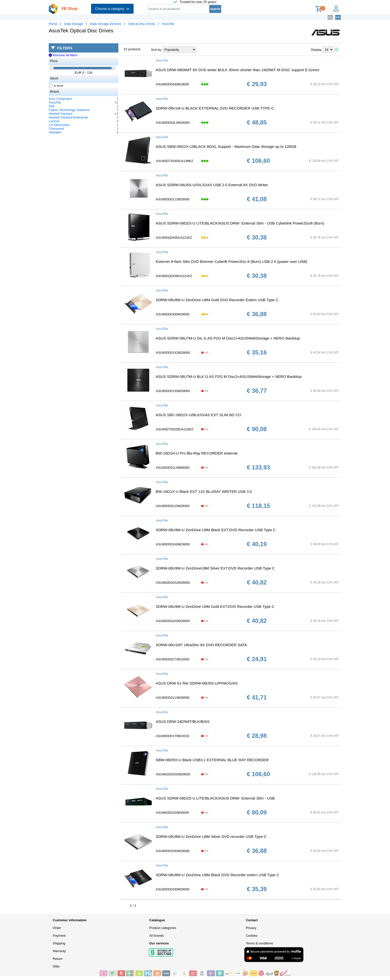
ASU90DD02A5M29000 (173, 621)
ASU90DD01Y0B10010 (172, 736)
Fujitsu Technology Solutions (69, 110)
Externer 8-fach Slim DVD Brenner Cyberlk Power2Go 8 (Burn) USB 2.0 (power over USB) (231, 261)
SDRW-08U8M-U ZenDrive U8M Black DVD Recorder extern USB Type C (218, 875)
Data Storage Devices (105, 24)
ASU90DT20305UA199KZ (174, 161)
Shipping (59, 943)
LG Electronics (59, 125)
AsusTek (168, 24)
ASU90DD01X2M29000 (173, 353)
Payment (59, 936)
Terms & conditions (259, 943)
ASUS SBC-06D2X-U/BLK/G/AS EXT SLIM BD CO (198, 415)
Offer (56, 966)
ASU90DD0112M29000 (173, 199)
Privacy (251, 928)
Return (58, 959)
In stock (56, 86)
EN (338, 17)
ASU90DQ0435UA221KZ (174, 238)
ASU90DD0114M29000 (173, 698)
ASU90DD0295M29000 (173, 314)
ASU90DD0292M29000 (173, 851)
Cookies (252, 936)
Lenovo (54, 121)
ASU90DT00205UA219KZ (174, 429)
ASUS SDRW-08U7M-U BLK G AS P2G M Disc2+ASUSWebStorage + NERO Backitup (229, 376)
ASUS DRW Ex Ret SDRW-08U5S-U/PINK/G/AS (197, 683)
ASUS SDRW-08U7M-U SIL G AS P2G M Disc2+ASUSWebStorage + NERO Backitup (228, 338)
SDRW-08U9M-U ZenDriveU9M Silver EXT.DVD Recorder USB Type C (215, 568)
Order (57, 928)
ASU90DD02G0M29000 (173, 774)
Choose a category (112, 9)
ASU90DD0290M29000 (173, 889)
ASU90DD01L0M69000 (173, 468)
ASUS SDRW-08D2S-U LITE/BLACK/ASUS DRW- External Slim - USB (215, 798)
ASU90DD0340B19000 (172, 84)
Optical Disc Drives (142, 24)
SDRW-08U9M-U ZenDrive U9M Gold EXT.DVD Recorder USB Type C (215, 606)
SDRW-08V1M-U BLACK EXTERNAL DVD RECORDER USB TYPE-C (215, 108)
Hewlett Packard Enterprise (68, 117)
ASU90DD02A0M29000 (173, 544)
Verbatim (55, 132)
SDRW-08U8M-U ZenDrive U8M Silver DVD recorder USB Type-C (211, 836)
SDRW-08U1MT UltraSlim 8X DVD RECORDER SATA (201, 645)
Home (53, 24)
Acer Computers (60, 99)
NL (330, 17)
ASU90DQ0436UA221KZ (174, 276)
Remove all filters (63, 55)
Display (316, 50)
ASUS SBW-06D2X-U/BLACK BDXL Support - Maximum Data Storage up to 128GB (226, 146)
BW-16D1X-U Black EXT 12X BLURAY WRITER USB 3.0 (204, 491)
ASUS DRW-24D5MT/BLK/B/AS (183, 721)
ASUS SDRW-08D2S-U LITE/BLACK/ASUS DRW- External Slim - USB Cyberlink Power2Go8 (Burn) (240, 223)
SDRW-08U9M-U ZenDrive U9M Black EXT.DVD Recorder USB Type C (216, 530)
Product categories (163, 928)
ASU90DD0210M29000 (173, 506)
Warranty (59, 951)
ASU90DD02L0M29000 (173, 123)
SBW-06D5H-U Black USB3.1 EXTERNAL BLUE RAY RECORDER (212, 760)
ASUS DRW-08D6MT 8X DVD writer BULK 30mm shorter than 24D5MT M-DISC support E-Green (238, 70)
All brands (156, 936)
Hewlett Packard (61, 114)
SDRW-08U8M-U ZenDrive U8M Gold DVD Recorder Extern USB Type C (217, 300)
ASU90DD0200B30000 (172, 813)
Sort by (156, 50)
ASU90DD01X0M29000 (173, 391)
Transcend (56, 129)
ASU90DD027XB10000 (172, 659)
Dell (51, 106)
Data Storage (74, 24)
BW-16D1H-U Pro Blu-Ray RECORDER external (196, 453)
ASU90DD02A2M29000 (173, 583)
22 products (132, 49)
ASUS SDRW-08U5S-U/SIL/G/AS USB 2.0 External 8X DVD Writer (212, 185)
